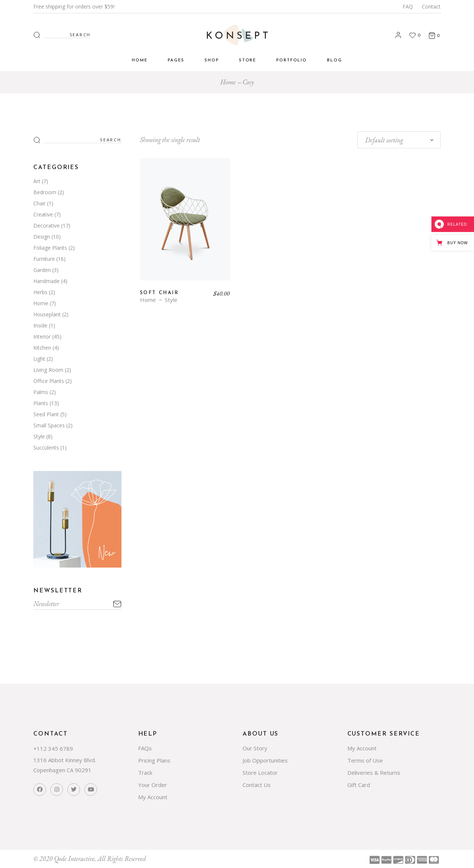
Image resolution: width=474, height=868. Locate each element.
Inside (40, 325)
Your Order (153, 785)
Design (42, 237)
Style (171, 300)
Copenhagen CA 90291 (62, 770)
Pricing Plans (154, 760)
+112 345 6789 (53, 748)
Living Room (48, 370)
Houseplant (47, 314)
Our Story (255, 748)
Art (37, 181)
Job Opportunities (265, 760)
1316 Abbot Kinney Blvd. (65, 760)
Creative (43, 214)
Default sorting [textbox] (384, 140)
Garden (42, 270)
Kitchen (42, 348)
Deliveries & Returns (374, 773)
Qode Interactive (74, 859)
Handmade (46, 281)
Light (39, 359)
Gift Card (359, 785)
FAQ (408, 6)
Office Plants (49, 381)
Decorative (46, 226)
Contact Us (257, 785)
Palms (41, 392)
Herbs (40, 292)
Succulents (46, 448)
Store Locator (260, 773)
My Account (153, 797)
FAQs (145, 748)
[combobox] (399, 140)
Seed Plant (46, 414)
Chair (39, 203)
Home (148, 300)
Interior (42, 337)
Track (145, 773)
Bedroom (45, 192)
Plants (41, 403)
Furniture (44, 259)
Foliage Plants (50, 248)
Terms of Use (365, 760)
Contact (431, 6)
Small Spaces (49, 425)
